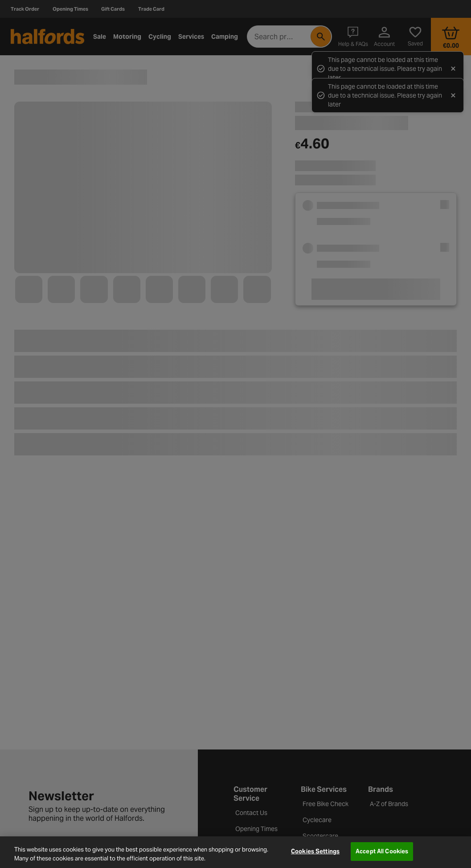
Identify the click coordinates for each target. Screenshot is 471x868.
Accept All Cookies (382, 851)
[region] (235, 852)
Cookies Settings (315, 851)
